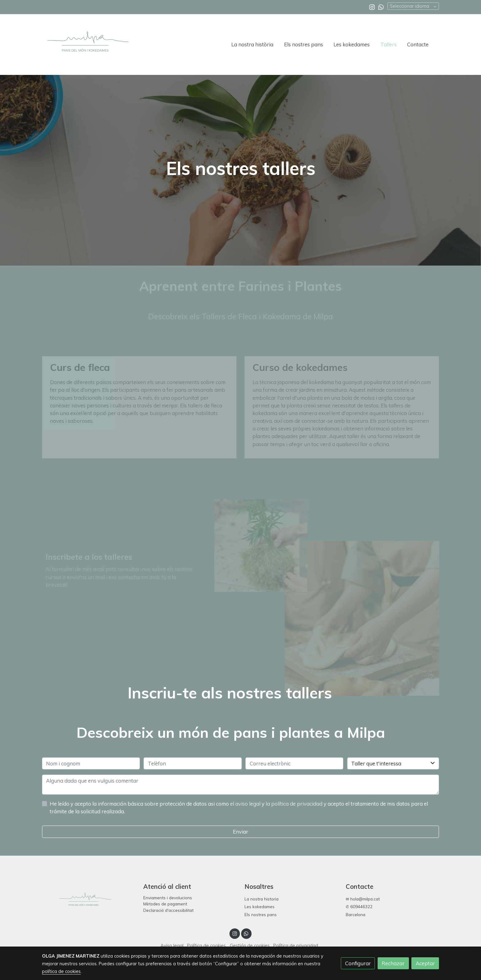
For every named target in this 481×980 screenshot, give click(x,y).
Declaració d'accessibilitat (168, 910)
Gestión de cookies (250, 945)
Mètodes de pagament (165, 904)
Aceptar (425, 963)
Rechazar (393, 963)
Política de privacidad (296, 945)
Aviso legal (172, 945)
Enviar (240, 832)
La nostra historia (262, 899)
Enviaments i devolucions (168, 898)
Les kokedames (260, 906)
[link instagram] (372, 7)
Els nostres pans (261, 914)
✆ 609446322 (359, 906)
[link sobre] (89, 901)
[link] (87, 45)
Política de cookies (206, 945)
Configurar (358, 963)
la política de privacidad (295, 804)
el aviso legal (246, 804)
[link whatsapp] (381, 7)
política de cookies (61, 971)
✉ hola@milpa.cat (363, 899)
